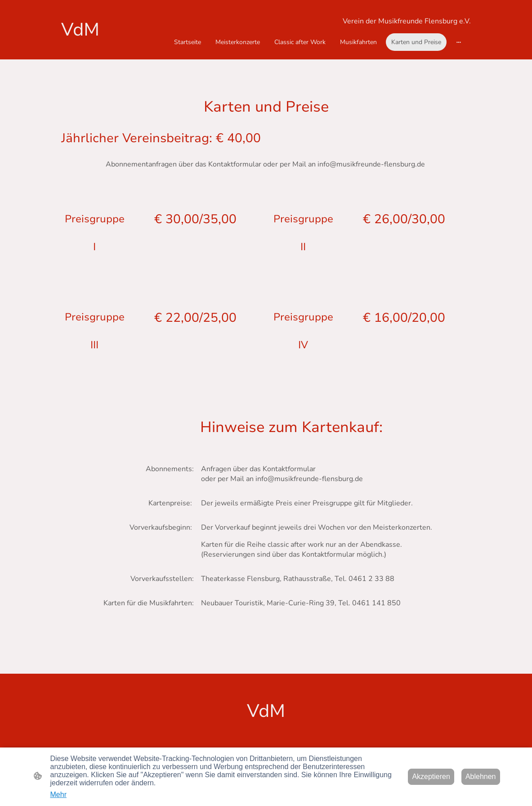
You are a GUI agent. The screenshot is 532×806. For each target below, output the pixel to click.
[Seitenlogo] (92, 30)
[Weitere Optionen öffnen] (459, 42)
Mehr (58, 795)
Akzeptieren (431, 777)
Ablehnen (481, 777)
